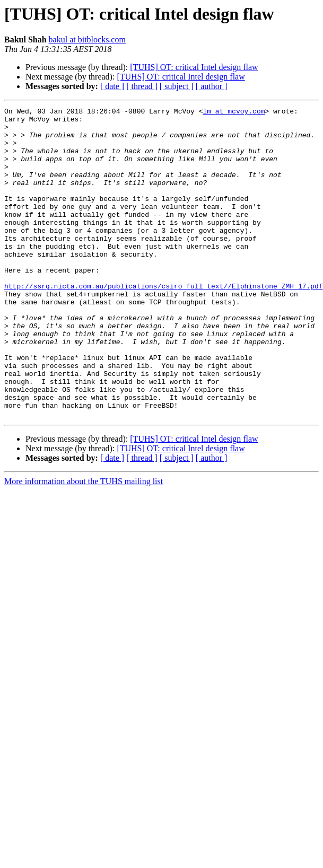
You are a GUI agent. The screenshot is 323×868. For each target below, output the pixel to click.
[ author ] (212, 86)
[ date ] (112, 86)
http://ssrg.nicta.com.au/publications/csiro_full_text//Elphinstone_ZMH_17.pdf (164, 322)
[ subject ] (177, 86)
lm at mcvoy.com (234, 112)
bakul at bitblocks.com (87, 40)
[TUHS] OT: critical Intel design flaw (194, 67)
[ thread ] (142, 86)
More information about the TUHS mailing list (84, 543)
